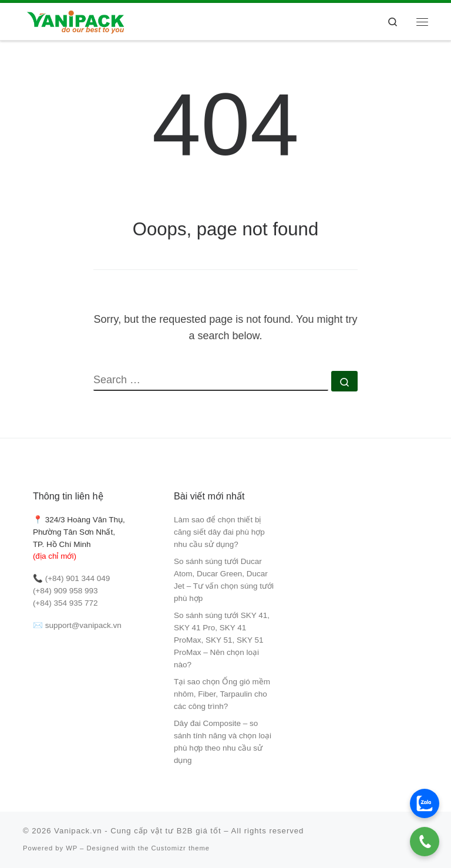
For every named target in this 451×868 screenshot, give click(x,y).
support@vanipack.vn (83, 625)
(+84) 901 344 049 (78, 578)
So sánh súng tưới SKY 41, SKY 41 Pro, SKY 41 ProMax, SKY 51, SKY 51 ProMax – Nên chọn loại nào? (222, 640)
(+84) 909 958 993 (65, 591)
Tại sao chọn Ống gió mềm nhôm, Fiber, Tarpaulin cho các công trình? (222, 694)
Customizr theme (181, 848)
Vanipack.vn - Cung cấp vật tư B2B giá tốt (138, 831)
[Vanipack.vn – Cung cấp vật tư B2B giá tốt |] (75, 20)
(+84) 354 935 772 (65, 603)
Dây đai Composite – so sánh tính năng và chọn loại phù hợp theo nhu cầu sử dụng (223, 742)
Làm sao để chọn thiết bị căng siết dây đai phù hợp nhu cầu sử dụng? (219, 532)
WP (72, 848)
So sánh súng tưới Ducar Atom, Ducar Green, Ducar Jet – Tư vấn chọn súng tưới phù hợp (224, 580)
